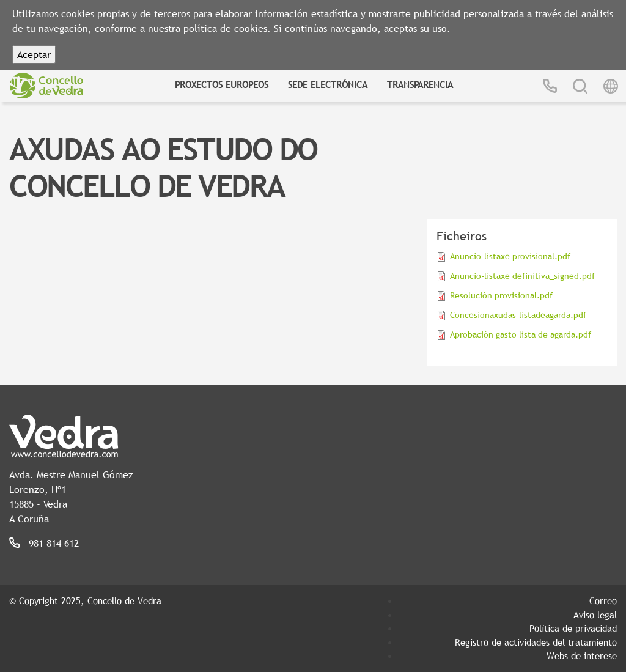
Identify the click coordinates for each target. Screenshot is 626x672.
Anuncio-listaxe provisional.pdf (510, 256)
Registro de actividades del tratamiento (536, 642)
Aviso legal (595, 615)
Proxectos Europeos (222, 84)
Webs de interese (582, 655)
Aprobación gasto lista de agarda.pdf (521, 334)
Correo (603, 600)
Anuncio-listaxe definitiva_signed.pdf (522, 276)
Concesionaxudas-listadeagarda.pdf (518, 315)
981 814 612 (54, 543)
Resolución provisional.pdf (501, 295)
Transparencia (420, 84)
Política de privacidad (573, 628)
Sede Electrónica (328, 84)
